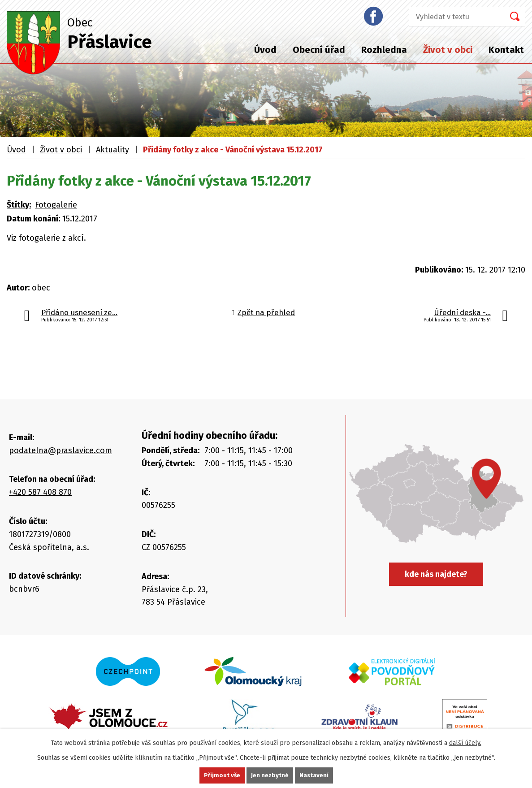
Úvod (265, 50)
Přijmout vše (222, 775)
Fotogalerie (56, 205)
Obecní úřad (319, 50)
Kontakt (506, 50)
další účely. (465, 743)
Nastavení (315, 775)
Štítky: (19, 205)
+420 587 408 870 (40, 492)
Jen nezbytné (270, 775)
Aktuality (112, 150)
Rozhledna (384, 50)
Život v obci (448, 50)
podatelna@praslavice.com (61, 450)
